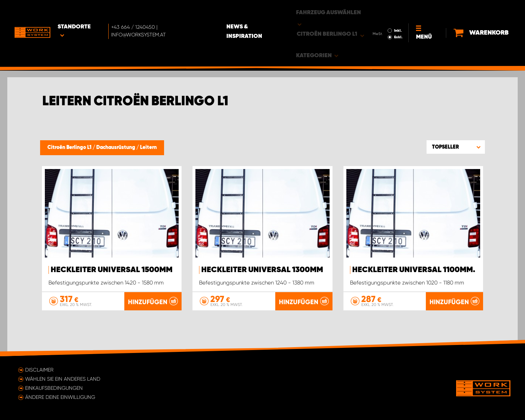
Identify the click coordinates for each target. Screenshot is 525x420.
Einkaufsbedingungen (54, 388)
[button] (456, 147)
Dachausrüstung (116, 148)
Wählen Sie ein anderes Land (63, 379)
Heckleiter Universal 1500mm (112, 270)
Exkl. (396, 17)
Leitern (148, 148)
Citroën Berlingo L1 (70, 148)
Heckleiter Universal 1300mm (262, 270)
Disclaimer (39, 370)
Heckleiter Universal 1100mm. (414, 270)
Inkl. (395, 10)
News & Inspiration (259, 11)
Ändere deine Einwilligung (60, 397)
